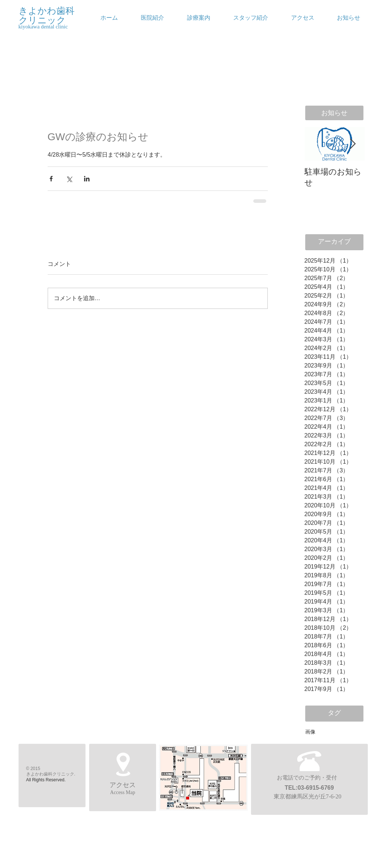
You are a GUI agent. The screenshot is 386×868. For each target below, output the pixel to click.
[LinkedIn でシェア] (87, 179)
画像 (310, 732)
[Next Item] (353, 144)
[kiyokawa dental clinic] (59, 27)
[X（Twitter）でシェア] (69, 179)
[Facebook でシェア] (51, 179)
